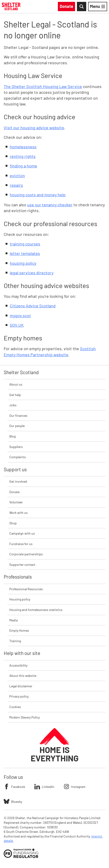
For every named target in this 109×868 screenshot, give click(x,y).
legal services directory (32, 273)
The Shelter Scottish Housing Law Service (43, 86)
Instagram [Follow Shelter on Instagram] (75, 787)
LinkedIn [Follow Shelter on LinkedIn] (44, 787)
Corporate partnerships (26, 554)
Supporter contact (22, 565)
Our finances (18, 415)
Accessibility (18, 665)
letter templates (25, 253)
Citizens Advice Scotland (33, 306)
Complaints (18, 457)
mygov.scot (20, 315)
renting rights (23, 156)
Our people (17, 426)
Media (13, 620)
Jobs (13, 405)
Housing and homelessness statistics (36, 610)
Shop (13, 523)
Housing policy (20, 599)
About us (16, 384)
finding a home (23, 166)
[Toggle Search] (82, 7)
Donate (14, 492)
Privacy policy (19, 696)
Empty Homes (19, 630)
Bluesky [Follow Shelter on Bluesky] (13, 801)
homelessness (23, 147)
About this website (23, 676)
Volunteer (16, 502)
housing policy (23, 263)
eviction (17, 176)
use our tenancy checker (50, 205)
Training (15, 641)
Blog (12, 436)
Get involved (18, 481)
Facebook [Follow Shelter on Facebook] (14, 787)
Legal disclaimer (21, 686)
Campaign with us (22, 533)
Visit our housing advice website (34, 128)
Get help (15, 395)
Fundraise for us (21, 544)
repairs (16, 185)
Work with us (18, 513)
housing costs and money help (38, 195)
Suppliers (16, 447)
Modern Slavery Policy (25, 717)
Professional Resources (26, 589)
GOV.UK (17, 325)
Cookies (15, 707)
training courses (25, 244)
